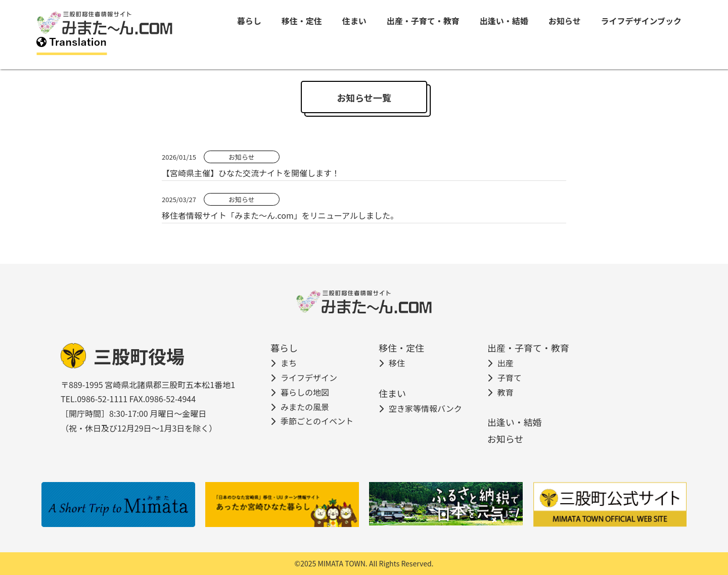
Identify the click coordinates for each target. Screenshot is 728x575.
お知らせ (565, 21)
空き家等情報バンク (425, 408)
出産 (506, 363)
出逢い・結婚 (504, 21)
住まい (354, 21)
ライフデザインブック (641, 21)
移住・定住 (302, 21)
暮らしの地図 (305, 392)
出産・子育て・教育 (423, 21)
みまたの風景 (305, 407)
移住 (397, 363)
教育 (506, 392)
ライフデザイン (309, 377)
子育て (510, 377)
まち (289, 363)
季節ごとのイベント (317, 421)
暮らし (249, 21)
